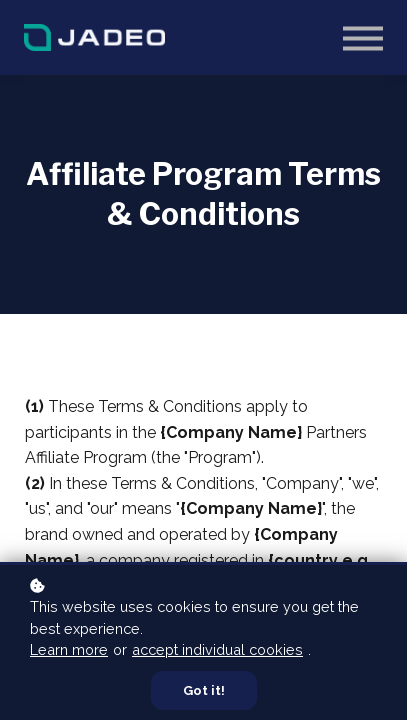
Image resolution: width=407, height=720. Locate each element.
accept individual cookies (217, 649)
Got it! (204, 690)
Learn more (69, 649)
